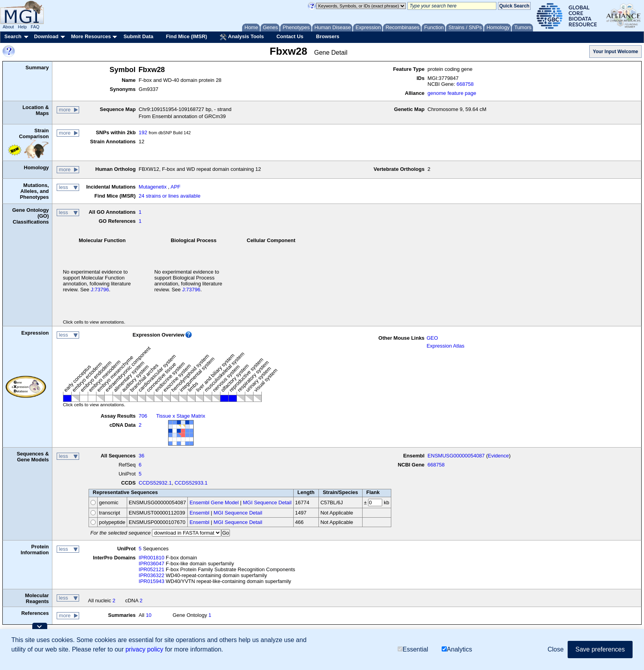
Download (46, 36)
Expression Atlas (446, 346)
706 (143, 416)
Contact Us (290, 36)
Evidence (498, 456)
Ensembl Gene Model (214, 502)
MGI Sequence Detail (267, 502)
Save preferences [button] (600, 649)
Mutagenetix (153, 187)
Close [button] (556, 649)
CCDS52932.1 (155, 483)
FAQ (35, 27)
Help (22, 27)
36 (141, 456)
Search (13, 36)
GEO (432, 338)
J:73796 (100, 290)
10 (148, 615)
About (8, 27)
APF (175, 187)
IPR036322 (151, 575)
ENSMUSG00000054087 (456, 456)
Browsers (328, 36)
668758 (465, 84)
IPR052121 (151, 569)
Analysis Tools (242, 37)
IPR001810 (151, 558)
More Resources (91, 36)
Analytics (457, 649)
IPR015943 (151, 581)
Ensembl (199, 513)
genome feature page (452, 93)
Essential (413, 649)
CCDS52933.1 (191, 483)
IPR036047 (151, 564)
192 (143, 132)
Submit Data (139, 36)
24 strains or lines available (169, 196)
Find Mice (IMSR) (186, 36)
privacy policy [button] (144, 649)
